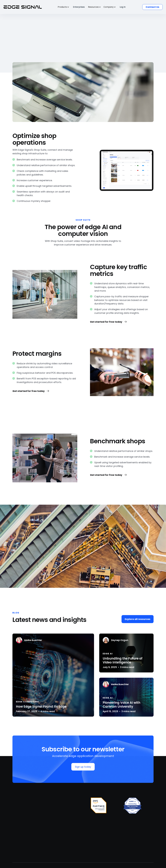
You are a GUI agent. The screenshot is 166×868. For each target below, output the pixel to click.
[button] (65, 7)
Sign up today (83, 767)
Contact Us (152, 7)
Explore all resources (138, 620)
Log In (123, 7)
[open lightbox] (83, 547)
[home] (23, 7)
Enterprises (79, 7)
